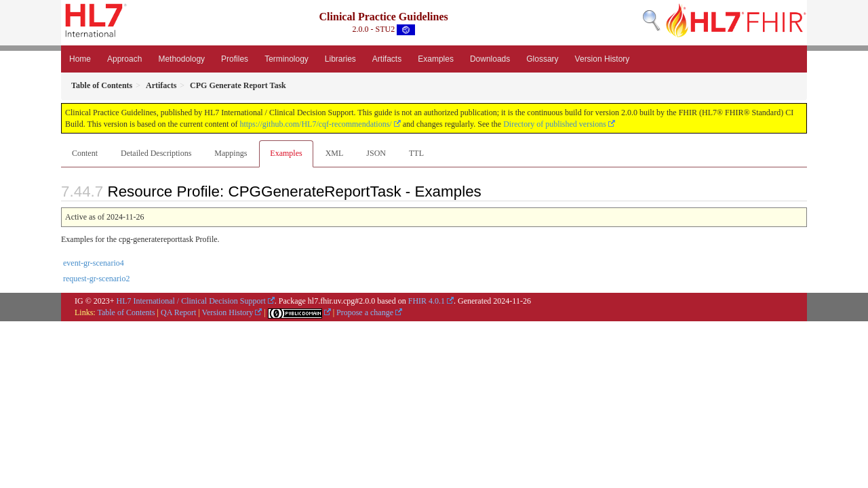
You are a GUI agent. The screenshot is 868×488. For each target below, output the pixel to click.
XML (335, 153)
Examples (436, 59)
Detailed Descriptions (156, 153)
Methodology (181, 59)
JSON (376, 153)
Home (80, 59)
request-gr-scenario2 (96, 279)
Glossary (542, 59)
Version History (603, 59)
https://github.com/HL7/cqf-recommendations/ (315, 124)
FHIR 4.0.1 (427, 301)
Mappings (231, 153)
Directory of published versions (555, 124)
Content (85, 153)
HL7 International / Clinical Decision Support (191, 301)
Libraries (340, 59)
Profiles (235, 59)
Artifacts (387, 59)
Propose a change (365, 312)
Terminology (287, 59)
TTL (416, 153)
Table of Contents (126, 312)
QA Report (178, 312)
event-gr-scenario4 (94, 263)
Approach (124, 59)
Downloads (490, 59)
